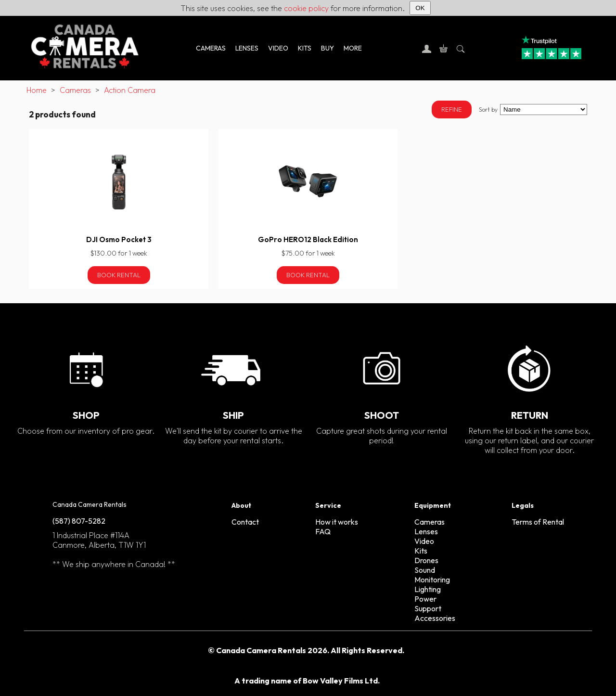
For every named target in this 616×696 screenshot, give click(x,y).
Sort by (488, 110)
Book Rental (119, 275)
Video (424, 541)
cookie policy (306, 8)
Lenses (426, 531)
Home (37, 90)
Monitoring (432, 580)
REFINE (452, 109)
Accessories (435, 618)
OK (420, 8)
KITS (305, 48)
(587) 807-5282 (79, 521)
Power (425, 599)
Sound (425, 570)
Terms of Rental (538, 522)
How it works (337, 522)
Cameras (75, 90)
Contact (245, 522)
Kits (421, 551)
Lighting (428, 589)
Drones (426, 560)
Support (428, 608)
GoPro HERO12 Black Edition (308, 239)
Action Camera (130, 90)
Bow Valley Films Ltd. (341, 681)
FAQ (323, 531)
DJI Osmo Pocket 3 (119, 239)
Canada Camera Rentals (90, 504)
